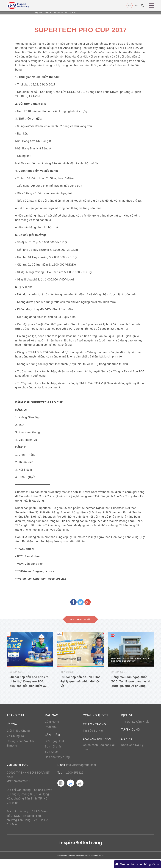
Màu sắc (51, 722)
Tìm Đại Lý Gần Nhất (135, 729)
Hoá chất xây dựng (57, 765)
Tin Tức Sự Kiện (94, 738)
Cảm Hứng (52, 729)
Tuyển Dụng (131, 737)
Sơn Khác (51, 759)
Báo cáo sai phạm (97, 746)
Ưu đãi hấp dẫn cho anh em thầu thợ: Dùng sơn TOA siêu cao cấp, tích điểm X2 (29, 689)
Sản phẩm (52, 742)
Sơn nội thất (53, 754)
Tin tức (48, 13)
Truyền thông (94, 732)
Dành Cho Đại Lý (132, 753)
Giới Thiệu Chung (18, 738)
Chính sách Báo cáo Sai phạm (99, 755)
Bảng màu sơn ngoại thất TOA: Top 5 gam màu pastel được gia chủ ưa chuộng (131, 689)
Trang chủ (38, 13)
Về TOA (12, 732)
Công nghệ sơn (95, 722)
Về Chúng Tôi (16, 743)
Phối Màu (51, 734)
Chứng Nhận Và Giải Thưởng (20, 751)
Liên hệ (127, 746)
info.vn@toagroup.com (81, 773)
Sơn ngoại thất (54, 749)
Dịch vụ (127, 722)
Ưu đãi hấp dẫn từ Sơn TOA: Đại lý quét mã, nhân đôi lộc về (80, 689)
